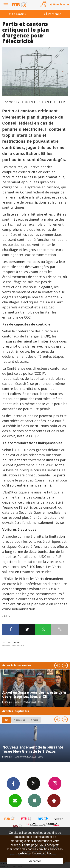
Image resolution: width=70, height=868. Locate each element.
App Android (54, 800)
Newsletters (15, 800)
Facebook (13, 784)
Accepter (35, 861)
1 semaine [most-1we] (20, 720)
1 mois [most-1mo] (34, 720)
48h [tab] (6, 720)
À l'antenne (52, 14)
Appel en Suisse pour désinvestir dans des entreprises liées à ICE (34, 694)
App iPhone (35, 800)
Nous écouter (61, 4)
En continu (18, 14)
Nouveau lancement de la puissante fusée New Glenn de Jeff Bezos (33, 749)
